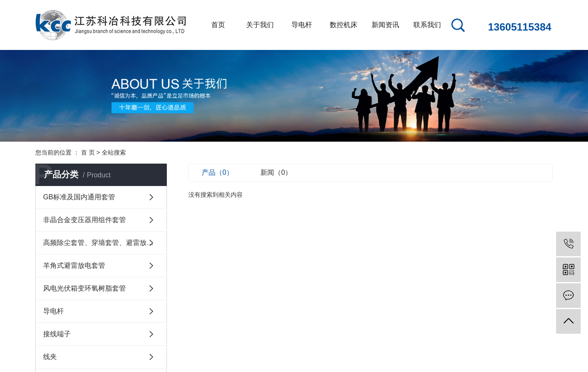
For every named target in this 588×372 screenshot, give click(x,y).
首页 (218, 25)
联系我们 (427, 25)
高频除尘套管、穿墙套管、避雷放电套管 (105, 243)
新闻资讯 (385, 25)
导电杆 (302, 25)
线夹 (50, 357)
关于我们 (260, 25)
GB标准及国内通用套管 (79, 197)
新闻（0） (276, 172)
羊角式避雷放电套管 (74, 265)
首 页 (88, 152)
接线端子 (57, 334)
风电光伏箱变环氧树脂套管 (84, 288)
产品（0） (217, 172)
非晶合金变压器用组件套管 (84, 220)
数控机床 (344, 25)
